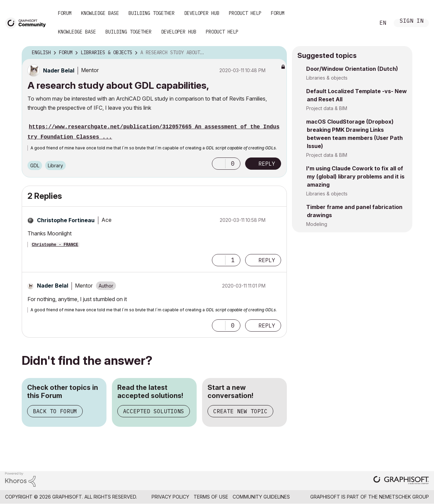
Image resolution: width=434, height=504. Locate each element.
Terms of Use (211, 497)
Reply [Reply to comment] (267, 260)
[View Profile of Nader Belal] (59, 70)
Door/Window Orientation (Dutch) (352, 69)
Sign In (412, 22)
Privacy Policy (170, 497)
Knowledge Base (100, 13)
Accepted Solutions (154, 411)
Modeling (317, 224)
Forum (65, 13)
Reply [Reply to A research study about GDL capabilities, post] (267, 164)
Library (55, 165)
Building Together (152, 13)
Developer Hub (202, 13)
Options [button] (277, 53)
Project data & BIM (327, 108)
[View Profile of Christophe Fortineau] (66, 220)
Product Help (245, 13)
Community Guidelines (261, 497)
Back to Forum (55, 411)
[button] (219, 164)
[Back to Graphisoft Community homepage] (28, 23)
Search (362, 23)
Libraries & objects (327, 78)
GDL (35, 165)
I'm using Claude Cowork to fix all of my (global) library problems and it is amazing (355, 176)
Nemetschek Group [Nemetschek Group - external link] (404, 497)
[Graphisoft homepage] (401, 481)
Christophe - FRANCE (55, 245)
